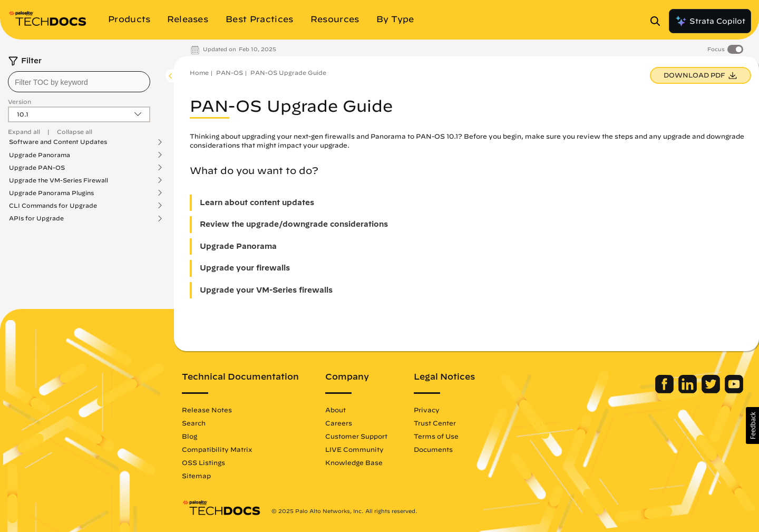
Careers (339, 423)
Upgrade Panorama (40, 155)
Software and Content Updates (58, 142)
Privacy (427, 410)
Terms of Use (436, 436)
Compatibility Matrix (217, 449)
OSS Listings (203, 462)
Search (194, 423)
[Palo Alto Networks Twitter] (712, 391)
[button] (752, 425)
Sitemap (196, 476)
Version (20, 101)
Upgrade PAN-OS (37, 168)
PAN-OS (230, 72)
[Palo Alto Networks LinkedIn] (689, 391)
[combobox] (79, 82)
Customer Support (356, 436)
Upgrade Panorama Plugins (51, 193)
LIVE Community (354, 449)
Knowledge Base (354, 462)
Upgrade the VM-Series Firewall (59, 180)
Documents (433, 449)
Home (199, 72)
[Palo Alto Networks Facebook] (665, 391)
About (335, 410)
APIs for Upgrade (36, 218)
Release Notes (207, 410)
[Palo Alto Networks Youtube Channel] (734, 391)
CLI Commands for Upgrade (53, 206)
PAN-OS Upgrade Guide (288, 72)
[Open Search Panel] (658, 21)
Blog (189, 436)
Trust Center (435, 423)
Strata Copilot (710, 21)
